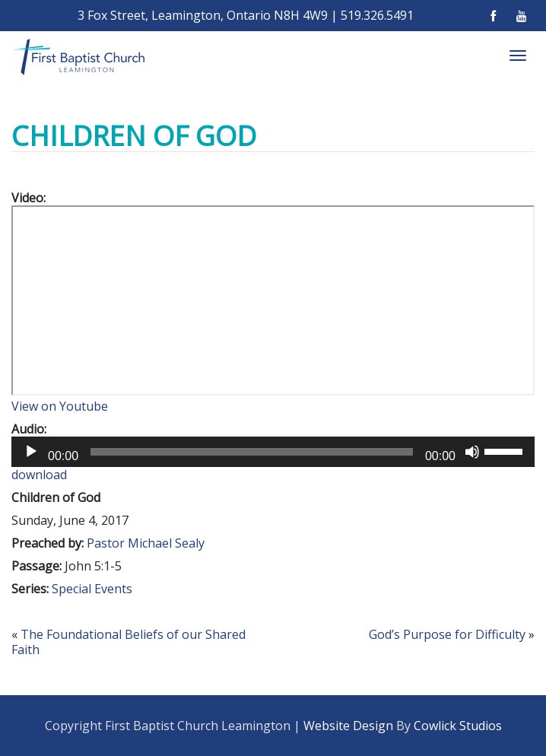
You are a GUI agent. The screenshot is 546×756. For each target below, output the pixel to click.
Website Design (348, 726)
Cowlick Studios (458, 726)
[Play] (31, 452)
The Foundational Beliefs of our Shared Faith (129, 642)
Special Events (92, 589)
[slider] (252, 452)
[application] (273, 452)
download (39, 475)
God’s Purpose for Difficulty (447, 634)
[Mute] (472, 452)
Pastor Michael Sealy (146, 543)
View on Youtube (60, 406)
